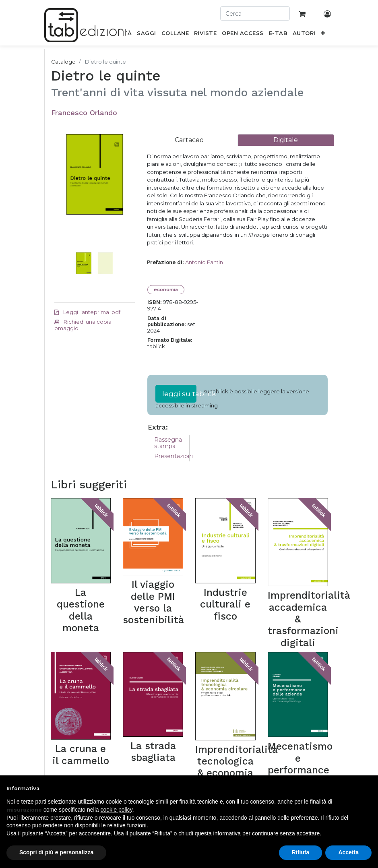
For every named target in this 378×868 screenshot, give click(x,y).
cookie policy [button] (117, 810)
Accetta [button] (348, 852)
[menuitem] (147, 35)
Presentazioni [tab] (174, 456)
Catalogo (63, 62)
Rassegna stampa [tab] (168, 443)
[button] (323, 35)
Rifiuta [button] (301, 852)
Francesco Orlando (84, 113)
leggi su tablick (179, 394)
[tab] (189, 140)
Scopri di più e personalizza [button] (56, 852)
